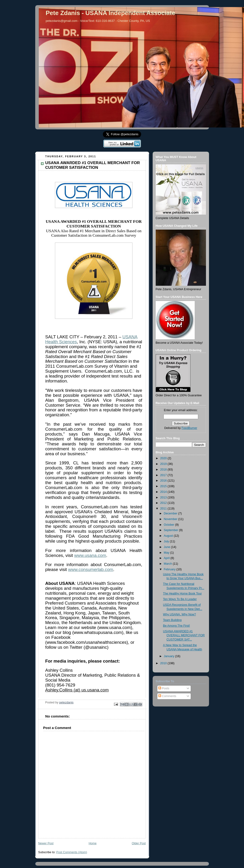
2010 (164, 663)
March (168, 564)
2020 (164, 458)
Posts (164, 688)
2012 (164, 503)
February (170, 569)
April (167, 558)
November (171, 519)
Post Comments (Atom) (72, 852)
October (169, 525)
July (167, 541)
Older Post (139, 843)
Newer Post (46, 843)
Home (93, 843)
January (169, 656)
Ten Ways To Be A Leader (180, 599)
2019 (164, 464)
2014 (164, 492)
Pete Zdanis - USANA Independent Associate (110, 13)
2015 (164, 486)
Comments (167, 696)
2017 (164, 475)
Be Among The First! (176, 626)
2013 (164, 498)
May (167, 553)
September (171, 530)
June (167, 547)
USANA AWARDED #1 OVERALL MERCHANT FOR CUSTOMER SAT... (184, 635)
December (171, 513)
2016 (164, 481)
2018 (164, 470)
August (169, 536)
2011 (164, 509)
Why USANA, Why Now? (179, 614)
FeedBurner (189, 428)
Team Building (172, 620)
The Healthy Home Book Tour (182, 594)
